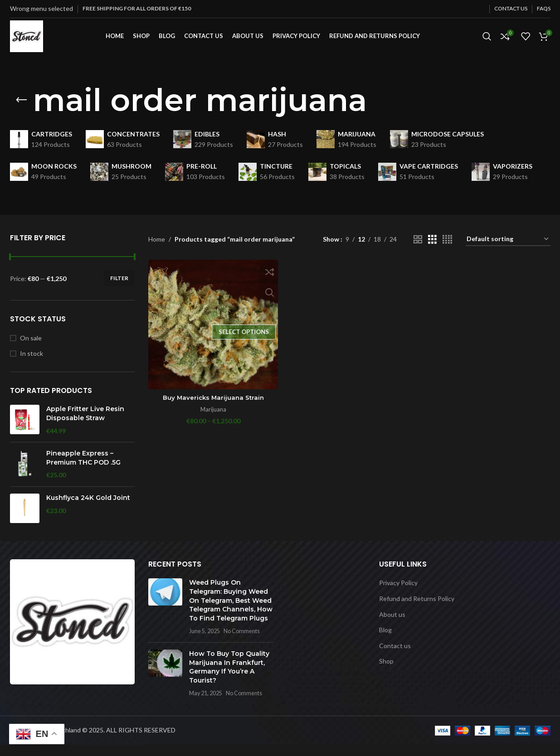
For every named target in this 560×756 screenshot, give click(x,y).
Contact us (395, 657)
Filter (119, 289)
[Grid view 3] (432, 251)
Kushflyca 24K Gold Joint (88, 509)
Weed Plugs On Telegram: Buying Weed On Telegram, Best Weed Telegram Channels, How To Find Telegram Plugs (231, 611)
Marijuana (212, 419)
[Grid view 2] (418, 251)
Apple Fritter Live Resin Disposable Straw (85, 425)
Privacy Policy (398, 594)
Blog (385, 641)
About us (392, 625)
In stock (32, 365)
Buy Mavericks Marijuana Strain (212, 407)
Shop (386, 672)
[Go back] (21, 111)
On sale (31, 349)
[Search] (487, 42)
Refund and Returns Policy (417, 610)
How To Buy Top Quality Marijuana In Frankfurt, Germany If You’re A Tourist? (229, 678)
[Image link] (73, 632)
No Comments (242, 642)
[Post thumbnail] (165, 618)
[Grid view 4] (447, 251)
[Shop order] (508, 251)
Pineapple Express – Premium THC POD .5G (83, 469)
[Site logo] (32, 41)
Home (157, 250)
